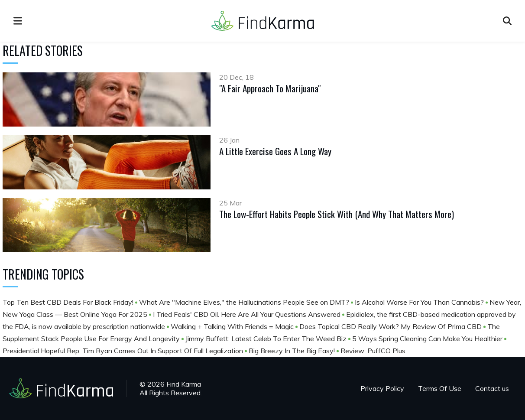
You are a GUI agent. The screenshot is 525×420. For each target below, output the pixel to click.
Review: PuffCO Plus (373, 351)
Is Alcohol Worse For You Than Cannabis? (420, 302)
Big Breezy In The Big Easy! (293, 351)
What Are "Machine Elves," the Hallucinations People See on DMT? (245, 302)
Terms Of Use (440, 388)
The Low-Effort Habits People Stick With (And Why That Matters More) (337, 214)
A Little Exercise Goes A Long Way (275, 151)
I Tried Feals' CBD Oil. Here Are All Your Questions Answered (248, 314)
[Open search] (507, 21)
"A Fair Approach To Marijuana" (270, 88)
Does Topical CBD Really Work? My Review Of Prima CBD (391, 326)
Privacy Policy (382, 388)
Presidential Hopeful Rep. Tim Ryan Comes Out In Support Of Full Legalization (124, 351)
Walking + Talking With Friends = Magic (233, 326)
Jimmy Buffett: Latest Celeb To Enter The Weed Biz (267, 339)
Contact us (492, 388)
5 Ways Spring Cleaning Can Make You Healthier (428, 339)
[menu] (18, 21)
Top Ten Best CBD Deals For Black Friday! (69, 302)
